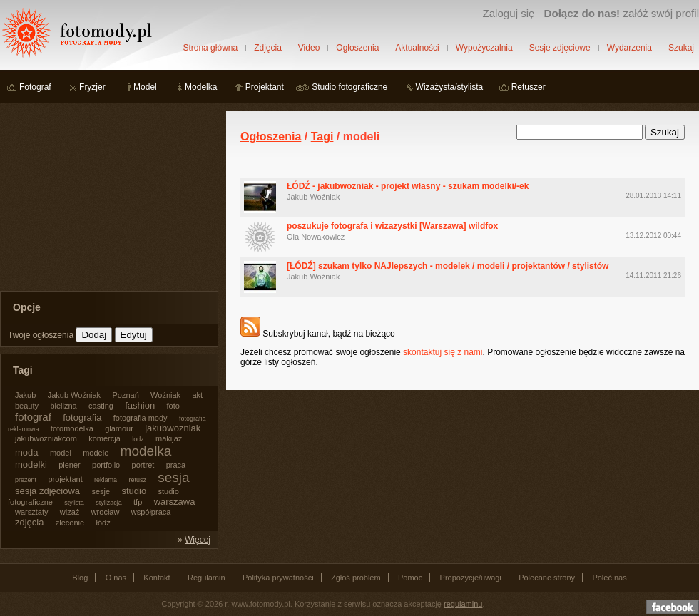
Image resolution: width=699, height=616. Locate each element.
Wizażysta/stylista (450, 87)
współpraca (151, 512)
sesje (101, 491)
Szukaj (681, 48)
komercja (104, 438)
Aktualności (417, 48)
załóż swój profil (622, 13)
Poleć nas (609, 577)
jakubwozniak (173, 428)
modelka (146, 451)
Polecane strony (547, 577)
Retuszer (529, 87)
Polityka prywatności (278, 577)
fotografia (82, 417)
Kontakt (157, 577)
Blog (80, 577)
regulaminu (463, 604)
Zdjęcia (268, 48)
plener (70, 465)
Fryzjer (92, 87)
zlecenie (70, 523)
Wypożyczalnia (484, 48)
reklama (106, 480)
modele (96, 453)
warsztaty (31, 512)
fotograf (33, 417)
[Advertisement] (107, 200)
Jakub (25, 395)
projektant (65, 479)
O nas (116, 577)
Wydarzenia (629, 48)
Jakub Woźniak (313, 197)
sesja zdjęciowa (47, 491)
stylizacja (109, 503)
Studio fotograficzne (349, 87)
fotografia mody (141, 418)
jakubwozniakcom (46, 438)
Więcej (198, 540)
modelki (31, 464)
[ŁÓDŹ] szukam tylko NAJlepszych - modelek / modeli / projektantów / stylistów (448, 266)
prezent (26, 480)
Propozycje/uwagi (471, 577)
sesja (173, 477)
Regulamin (206, 577)
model (61, 453)
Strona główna (210, 48)
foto (173, 406)
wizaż (70, 512)
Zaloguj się (508, 13)
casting (101, 406)
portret (143, 465)
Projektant (265, 87)
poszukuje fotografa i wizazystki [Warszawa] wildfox (392, 226)
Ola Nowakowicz (316, 237)
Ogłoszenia (357, 48)
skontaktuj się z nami (443, 352)
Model (145, 87)
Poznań (125, 395)
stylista (74, 503)
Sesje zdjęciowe (560, 48)
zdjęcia (29, 522)
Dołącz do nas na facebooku (673, 607)
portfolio (106, 465)
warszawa (175, 502)
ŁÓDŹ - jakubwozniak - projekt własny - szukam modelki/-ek (408, 186)
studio (134, 491)
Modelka (201, 87)
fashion (140, 405)
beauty (27, 406)
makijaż (169, 438)
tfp (138, 502)
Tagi (322, 137)
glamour (119, 428)
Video (309, 48)
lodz (138, 439)
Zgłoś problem (356, 577)
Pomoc (410, 577)
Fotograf (35, 87)
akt (197, 395)
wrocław (106, 512)
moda (27, 452)
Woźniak (165, 395)
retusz (137, 480)
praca (176, 465)
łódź (103, 523)
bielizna (63, 406)
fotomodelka (72, 428)
